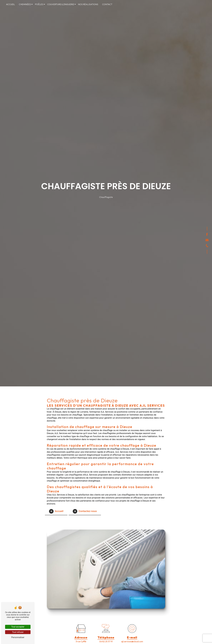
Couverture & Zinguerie (61, 4)
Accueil (10, 4)
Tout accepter (18, 627)
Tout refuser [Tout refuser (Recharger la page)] (18, 632)
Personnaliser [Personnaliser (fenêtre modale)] (18, 637)
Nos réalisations (88, 4)
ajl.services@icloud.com (132, 641)
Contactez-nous (85, 511)
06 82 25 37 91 (106, 641)
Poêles (39, 4)
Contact (107, 4)
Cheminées (25, 4)
